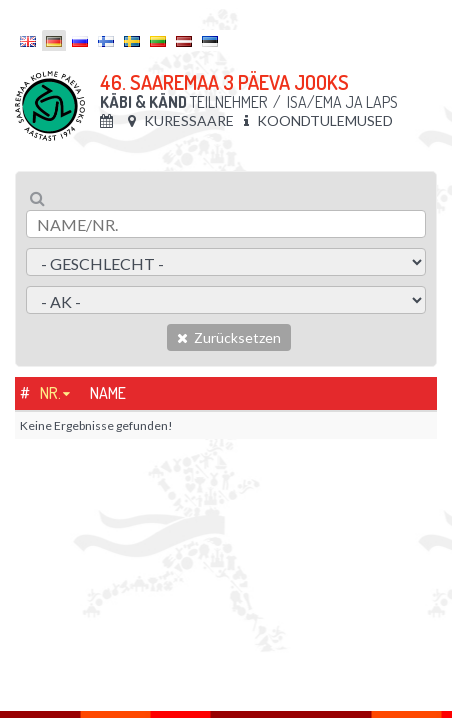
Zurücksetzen (229, 337)
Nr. (50, 393)
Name (108, 393)
